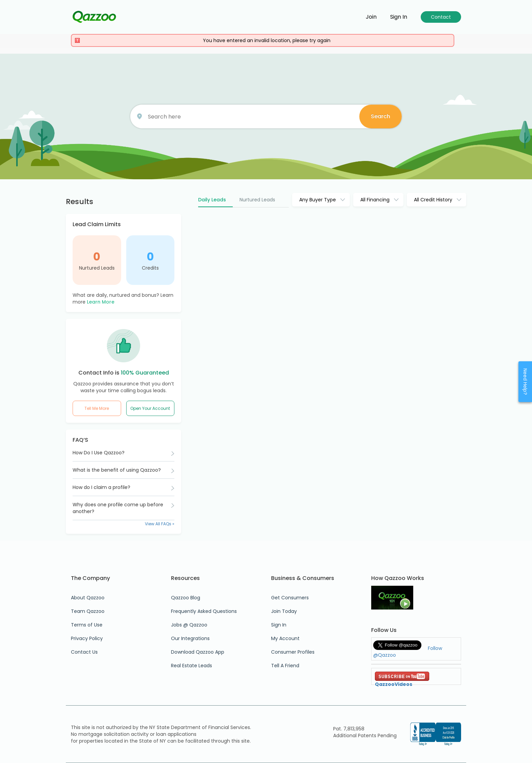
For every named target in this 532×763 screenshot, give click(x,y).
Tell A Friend (285, 666)
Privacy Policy (87, 638)
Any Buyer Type (318, 200)
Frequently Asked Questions (204, 611)
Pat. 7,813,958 (349, 729)
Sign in (399, 17)
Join (371, 17)
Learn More (101, 302)
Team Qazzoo (88, 611)
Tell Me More (97, 408)
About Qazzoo (88, 598)
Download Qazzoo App (198, 652)
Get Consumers (290, 598)
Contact (441, 17)
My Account (285, 638)
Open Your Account (150, 408)
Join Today (284, 611)
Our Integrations (190, 638)
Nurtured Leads (97, 268)
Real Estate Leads (192, 666)
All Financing (375, 200)
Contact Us (84, 652)
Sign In (279, 625)
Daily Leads (212, 200)
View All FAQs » (160, 524)
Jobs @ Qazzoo (189, 625)
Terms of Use (87, 625)
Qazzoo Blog (186, 598)
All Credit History (433, 200)
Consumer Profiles (293, 652)
